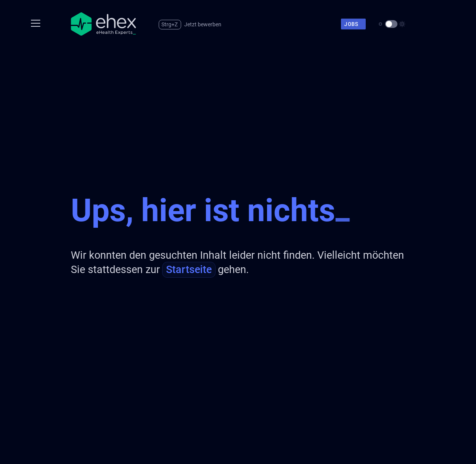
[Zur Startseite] (103, 24)
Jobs (354, 24)
